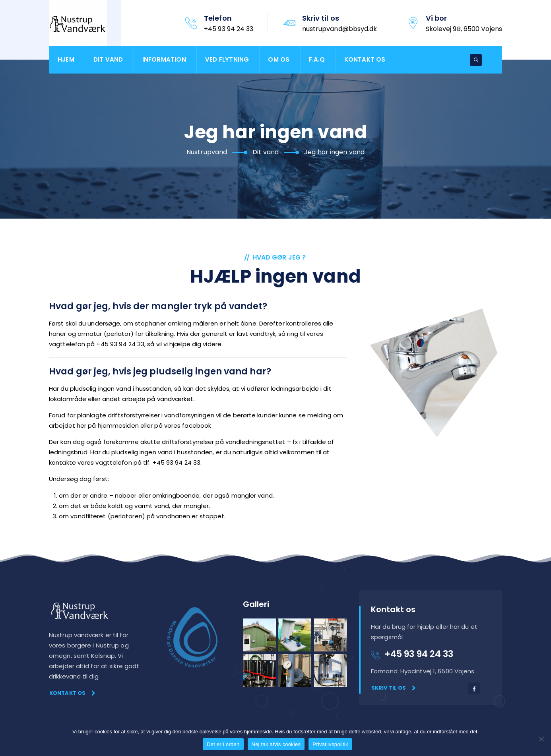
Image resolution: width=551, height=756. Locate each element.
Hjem (66, 59)
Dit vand (108, 59)
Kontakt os (365, 59)
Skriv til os (394, 688)
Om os (279, 59)
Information (164, 59)
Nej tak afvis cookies (276, 744)
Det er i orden (223, 744)
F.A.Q (317, 59)
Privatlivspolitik (330, 744)
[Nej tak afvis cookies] (541, 739)
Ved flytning (227, 59)
